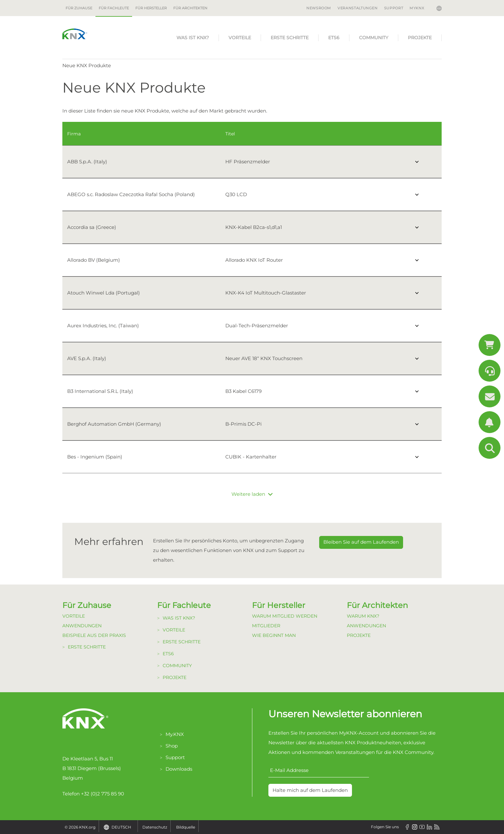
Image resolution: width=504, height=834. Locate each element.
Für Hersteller (151, 8)
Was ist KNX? (193, 38)
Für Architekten (190, 8)
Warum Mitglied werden (285, 616)
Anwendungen (82, 626)
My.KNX (175, 734)
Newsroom (319, 8)
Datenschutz (155, 827)
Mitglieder (266, 626)
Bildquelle (186, 827)
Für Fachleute (114, 8)
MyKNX (417, 8)
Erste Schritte (290, 38)
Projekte (420, 38)
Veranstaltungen (358, 8)
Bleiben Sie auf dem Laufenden (361, 542)
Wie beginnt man (274, 635)
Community (374, 38)
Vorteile (240, 38)
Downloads (179, 769)
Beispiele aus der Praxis (94, 635)
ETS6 (334, 38)
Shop (172, 746)
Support (394, 8)
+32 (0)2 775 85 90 (103, 794)
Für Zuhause (79, 8)
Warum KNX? (363, 616)
